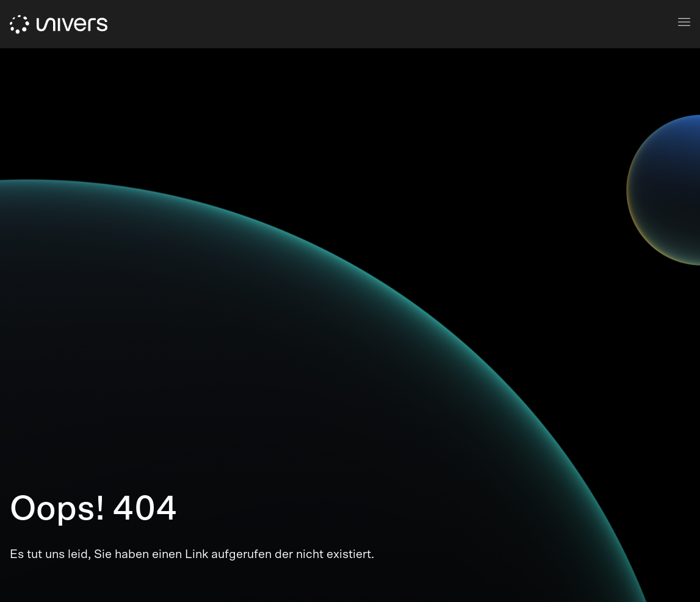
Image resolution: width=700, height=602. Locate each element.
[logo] (59, 24)
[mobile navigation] (684, 22)
